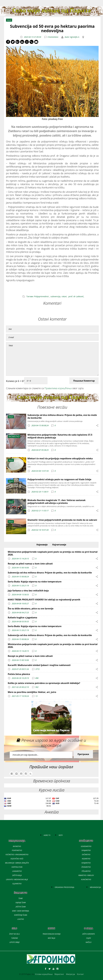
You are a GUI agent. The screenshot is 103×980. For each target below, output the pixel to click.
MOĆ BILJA (51, 938)
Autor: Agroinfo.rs (72, 37)
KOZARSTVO (86, 859)
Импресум (70, 974)
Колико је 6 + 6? (15, 381)
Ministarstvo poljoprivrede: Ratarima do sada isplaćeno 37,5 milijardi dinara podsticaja (60, 436)
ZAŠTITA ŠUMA (21, 907)
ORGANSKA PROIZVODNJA (65, 887)
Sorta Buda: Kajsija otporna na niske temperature (35, 582)
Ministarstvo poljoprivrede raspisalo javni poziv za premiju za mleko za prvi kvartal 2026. (53, 553)
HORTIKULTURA (17, 867)
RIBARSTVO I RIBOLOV (86, 875)
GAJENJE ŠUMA (21, 903)
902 (37, 687)
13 (36, 696)
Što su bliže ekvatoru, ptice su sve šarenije (31, 609)
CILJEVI (88, 938)
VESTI (61, 835)
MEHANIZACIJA (95, 887)
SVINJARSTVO (86, 850)
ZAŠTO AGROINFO (88, 934)
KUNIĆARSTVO (86, 879)
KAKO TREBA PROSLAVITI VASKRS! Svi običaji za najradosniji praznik (44, 600)
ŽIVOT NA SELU (14, 934)
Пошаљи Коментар (84, 381)
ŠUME (21, 898)
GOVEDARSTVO (86, 846)
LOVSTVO (21, 919)
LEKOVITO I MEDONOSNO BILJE (17, 879)
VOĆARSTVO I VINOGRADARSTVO (17, 855)
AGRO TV (47, 835)
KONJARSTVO (86, 863)
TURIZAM (14, 938)
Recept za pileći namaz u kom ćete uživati (30, 564)
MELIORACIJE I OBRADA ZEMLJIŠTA (17, 863)
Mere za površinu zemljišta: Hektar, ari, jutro (32, 692)
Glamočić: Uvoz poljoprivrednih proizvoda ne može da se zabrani (62, 520)
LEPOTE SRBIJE (14, 942)
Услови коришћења (44, 974)
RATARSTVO (17, 846)
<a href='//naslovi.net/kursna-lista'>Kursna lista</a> (51, 803)
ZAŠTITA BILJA (17, 875)
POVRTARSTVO (17, 850)
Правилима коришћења (58, 388)
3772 (37, 669)
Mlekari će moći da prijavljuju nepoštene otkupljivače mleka (60, 458)
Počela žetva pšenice (19, 674)
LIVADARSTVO (17, 871)
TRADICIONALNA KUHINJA (51, 934)
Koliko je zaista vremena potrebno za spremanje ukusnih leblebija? (44, 683)
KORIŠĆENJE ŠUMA (21, 915)
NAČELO (89, 942)
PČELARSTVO (86, 871)
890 (37, 678)
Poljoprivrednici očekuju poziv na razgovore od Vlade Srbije (59, 479)
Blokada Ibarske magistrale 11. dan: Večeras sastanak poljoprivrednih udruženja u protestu (56, 502)
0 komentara (53, 37)
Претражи (83, 754)
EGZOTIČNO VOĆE (17, 859)
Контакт (80, 974)
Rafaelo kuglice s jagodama (22, 618)
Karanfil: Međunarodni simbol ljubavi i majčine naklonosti (39, 665)
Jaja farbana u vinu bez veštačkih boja (28, 591)
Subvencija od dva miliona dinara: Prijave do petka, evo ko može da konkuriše (62, 416)
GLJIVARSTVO (17, 884)
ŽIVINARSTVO (86, 867)
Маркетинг (59, 974)
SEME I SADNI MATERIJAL (21, 911)
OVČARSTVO (86, 855)
